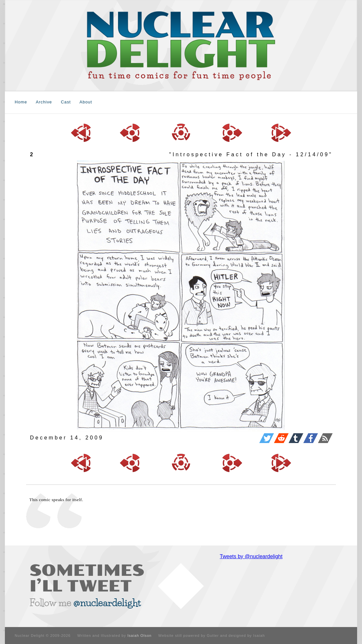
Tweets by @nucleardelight (251, 556)
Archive (44, 102)
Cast (66, 102)
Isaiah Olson (140, 636)
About (86, 102)
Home (21, 102)
